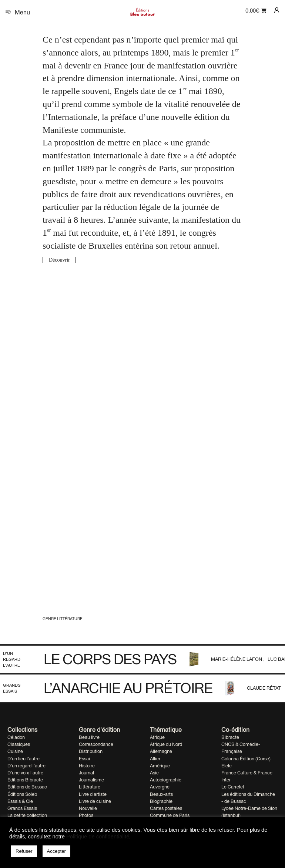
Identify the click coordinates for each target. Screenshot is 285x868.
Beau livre (89, 737)
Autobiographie (166, 780)
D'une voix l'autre (25, 773)
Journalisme (91, 780)
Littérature (90, 787)
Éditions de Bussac (27, 787)
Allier (155, 759)
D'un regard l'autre (12, 659)
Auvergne (160, 787)
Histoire (87, 766)
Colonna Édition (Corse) (246, 759)
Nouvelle (88, 808)
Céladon (16, 737)
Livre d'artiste (93, 794)
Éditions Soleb (22, 794)
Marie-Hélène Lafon (237, 659)
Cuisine (15, 751)
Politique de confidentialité (98, 837)
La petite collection (27, 815)
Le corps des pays (110, 659)
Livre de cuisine (95, 801)
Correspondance (96, 744)
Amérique (160, 766)
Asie (154, 773)
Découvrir (59, 260)
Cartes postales (166, 808)
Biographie (161, 801)
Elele (227, 766)
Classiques (19, 744)
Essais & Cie (20, 801)
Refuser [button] (24, 851)
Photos (86, 815)
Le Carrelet (233, 787)
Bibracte (230, 737)
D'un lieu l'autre (24, 759)
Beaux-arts (161, 794)
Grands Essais (12, 688)
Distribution (91, 751)
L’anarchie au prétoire (128, 688)
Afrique (157, 737)
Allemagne (161, 751)
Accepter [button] (56, 851)
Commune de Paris (170, 815)
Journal (86, 773)
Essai (84, 759)
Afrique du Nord (166, 744)
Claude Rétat (264, 688)
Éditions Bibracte (25, 780)
